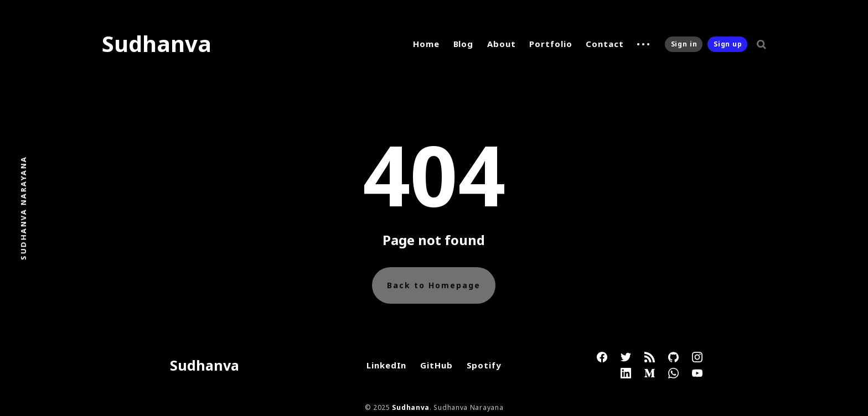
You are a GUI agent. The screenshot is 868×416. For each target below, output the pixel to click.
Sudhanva (157, 43)
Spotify (484, 365)
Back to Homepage (434, 285)
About (502, 44)
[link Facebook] (602, 357)
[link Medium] (650, 373)
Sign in (684, 44)
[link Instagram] (697, 357)
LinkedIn (386, 365)
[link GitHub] (673, 357)
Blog (464, 44)
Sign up (728, 44)
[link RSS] (650, 357)
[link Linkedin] (626, 373)
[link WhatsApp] (673, 373)
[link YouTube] (697, 373)
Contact (604, 44)
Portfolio (551, 44)
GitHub (436, 365)
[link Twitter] (626, 357)
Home (426, 44)
